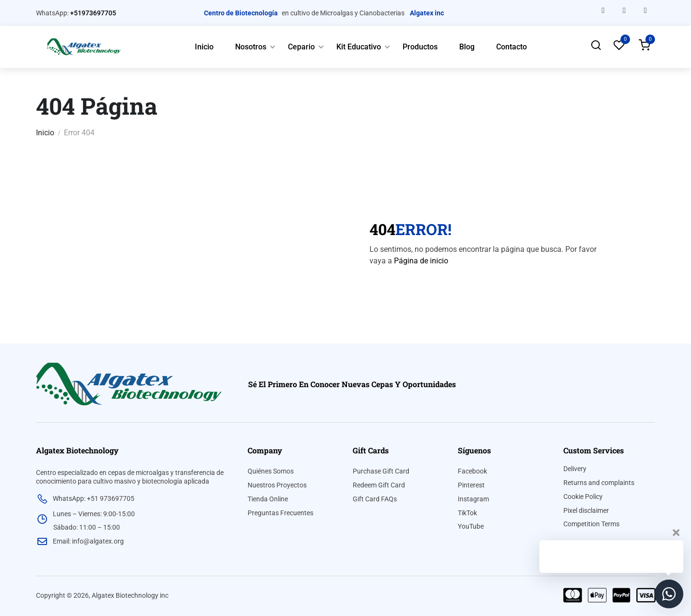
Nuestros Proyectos (277, 485)
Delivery (575, 469)
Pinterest (471, 485)
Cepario (301, 47)
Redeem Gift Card (379, 485)
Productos (420, 47)
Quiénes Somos (271, 471)
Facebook (472, 471)
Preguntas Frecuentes (280, 513)
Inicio (204, 47)
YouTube (471, 526)
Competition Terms (591, 524)
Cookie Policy (583, 497)
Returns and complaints (599, 483)
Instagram (473, 499)
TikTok (467, 513)
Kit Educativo (359, 47)
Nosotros (251, 47)
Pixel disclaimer (586, 510)
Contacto (512, 47)
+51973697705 (93, 13)
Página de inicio (421, 261)
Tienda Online (268, 499)
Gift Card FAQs (375, 499)
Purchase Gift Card (381, 471)
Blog (467, 47)
